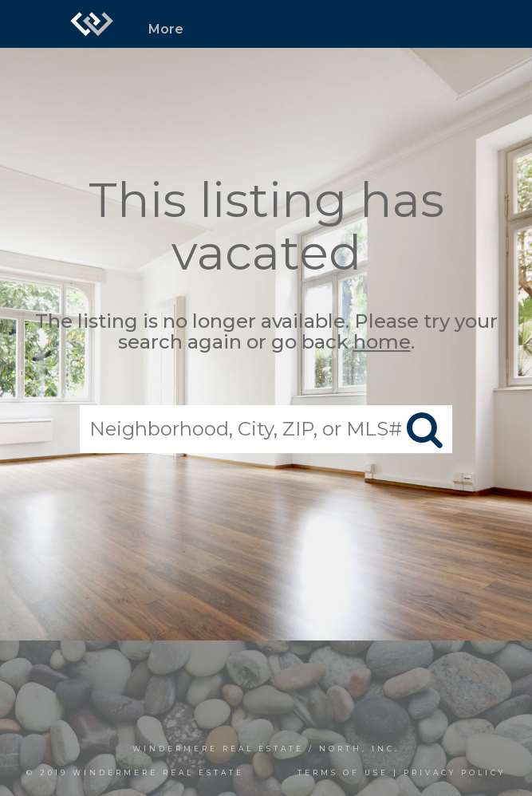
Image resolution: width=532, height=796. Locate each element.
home (382, 343)
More (166, 29)
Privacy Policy (455, 772)
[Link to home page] (92, 24)
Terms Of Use (343, 772)
